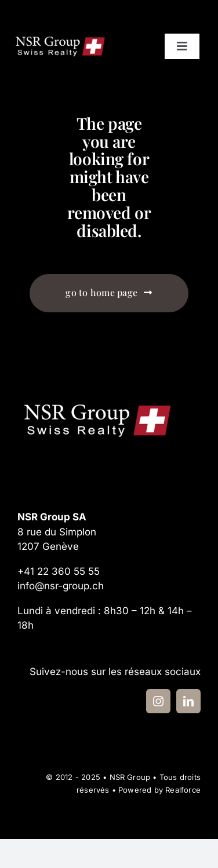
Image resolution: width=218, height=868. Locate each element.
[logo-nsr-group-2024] (60, 38)
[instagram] (158, 701)
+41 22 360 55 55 (59, 571)
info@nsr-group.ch (61, 586)
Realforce (183, 790)
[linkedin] (188, 701)
